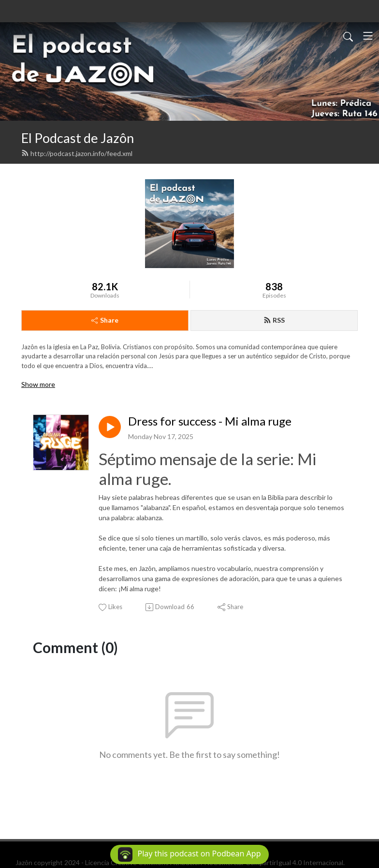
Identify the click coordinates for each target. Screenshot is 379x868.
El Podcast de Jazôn (78, 138)
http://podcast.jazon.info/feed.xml (77, 153)
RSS (274, 320)
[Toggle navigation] (368, 36)
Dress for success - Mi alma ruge (210, 421)
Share (105, 320)
